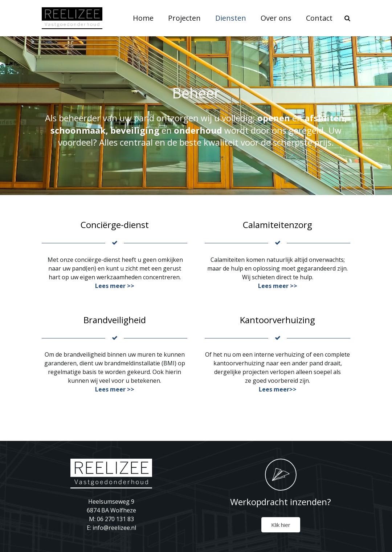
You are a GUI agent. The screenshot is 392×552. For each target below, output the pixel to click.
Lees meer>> (278, 389)
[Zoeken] (352, 18)
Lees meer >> (115, 286)
